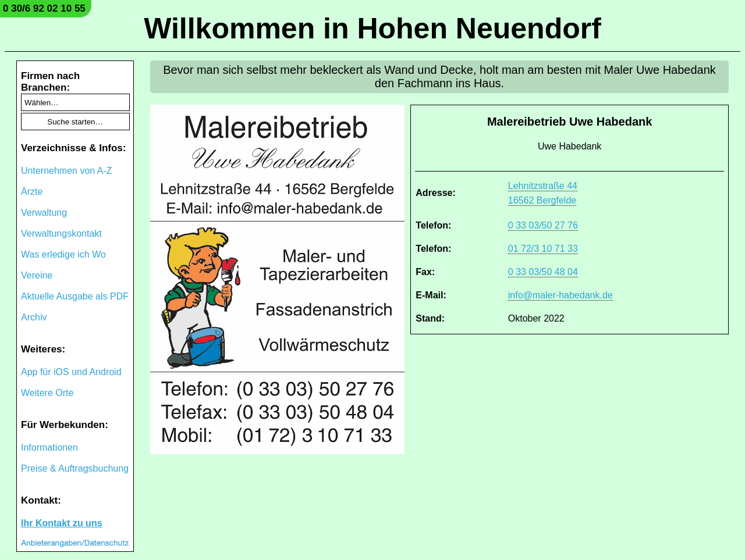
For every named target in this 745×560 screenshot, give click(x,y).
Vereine (37, 275)
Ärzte (32, 192)
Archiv (34, 317)
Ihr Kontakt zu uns (62, 523)
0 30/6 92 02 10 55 (44, 8)
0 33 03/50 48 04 (543, 272)
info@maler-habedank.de (560, 295)
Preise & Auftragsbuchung (75, 468)
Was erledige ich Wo (63, 254)
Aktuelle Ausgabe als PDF (75, 296)
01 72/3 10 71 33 (543, 249)
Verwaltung (44, 213)
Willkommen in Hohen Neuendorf (372, 28)
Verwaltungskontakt (61, 233)
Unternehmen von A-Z (67, 171)
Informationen (49, 447)
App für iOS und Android (71, 372)
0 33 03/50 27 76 (543, 225)
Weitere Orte (47, 393)
